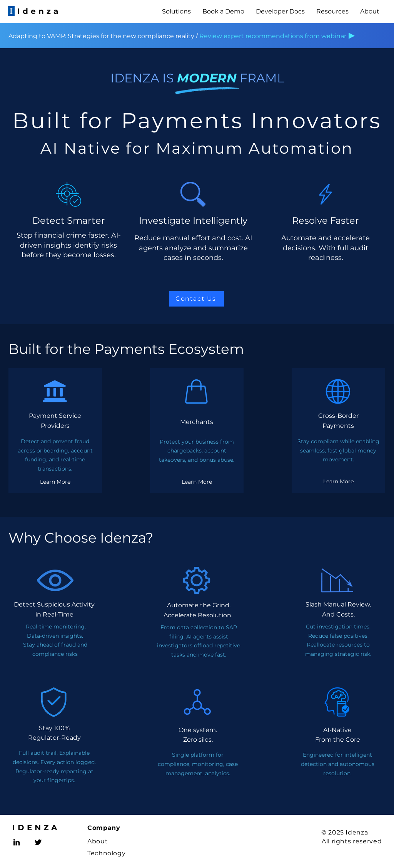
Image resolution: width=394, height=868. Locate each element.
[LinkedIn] (17, 842)
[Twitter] (38, 842)
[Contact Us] (197, 299)
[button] (176, 12)
